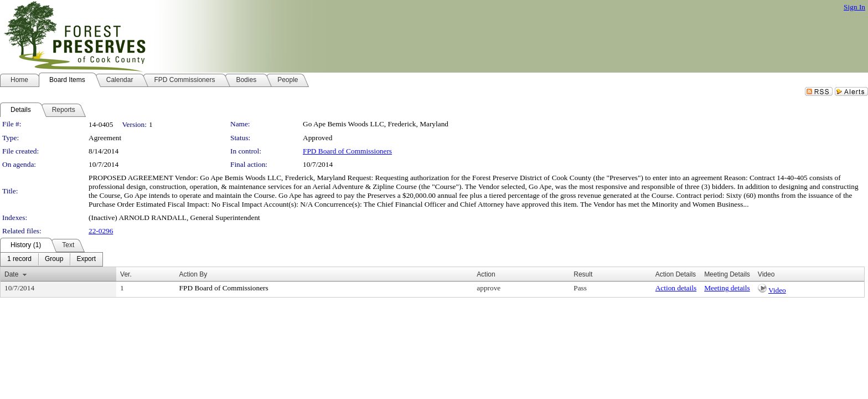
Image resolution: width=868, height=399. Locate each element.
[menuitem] (19, 259)
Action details (676, 288)
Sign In (854, 7)
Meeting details (727, 288)
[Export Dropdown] (86, 259)
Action (486, 274)
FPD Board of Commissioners (347, 151)
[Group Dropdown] (54, 259)
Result (583, 274)
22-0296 (101, 231)
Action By (193, 274)
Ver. (126, 274)
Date (11, 274)
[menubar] (51, 259)
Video (777, 290)
